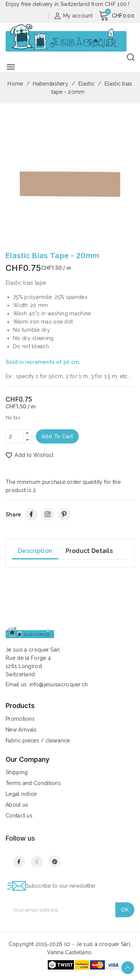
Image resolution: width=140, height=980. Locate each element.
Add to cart (57, 436)
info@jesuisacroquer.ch (59, 684)
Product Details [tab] (89, 551)
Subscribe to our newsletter (61, 886)
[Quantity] (15, 436)
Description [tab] (35, 551)
